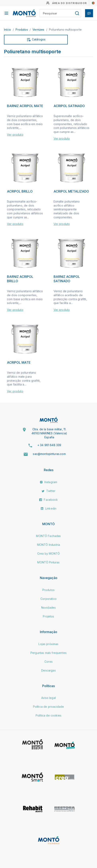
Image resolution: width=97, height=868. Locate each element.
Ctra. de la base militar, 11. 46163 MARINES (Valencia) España (49, 433)
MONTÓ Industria (48, 545)
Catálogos (36, 40)
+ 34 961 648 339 (49, 445)
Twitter (48, 491)
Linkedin (48, 508)
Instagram (49, 482)
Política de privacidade (49, 707)
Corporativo (48, 599)
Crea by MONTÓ (48, 553)
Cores (48, 662)
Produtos (22, 30)
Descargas (48, 670)
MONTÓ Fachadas (48, 536)
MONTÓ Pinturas (48, 562)
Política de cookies (48, 715)
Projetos (48, 616)
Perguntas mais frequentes (48, 653)
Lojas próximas (48, 644)
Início (8, 30)
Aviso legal (48, 698)
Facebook (48, 500)
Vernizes (39, 30)
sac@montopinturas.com (49, 454)
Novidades (48, 608)
